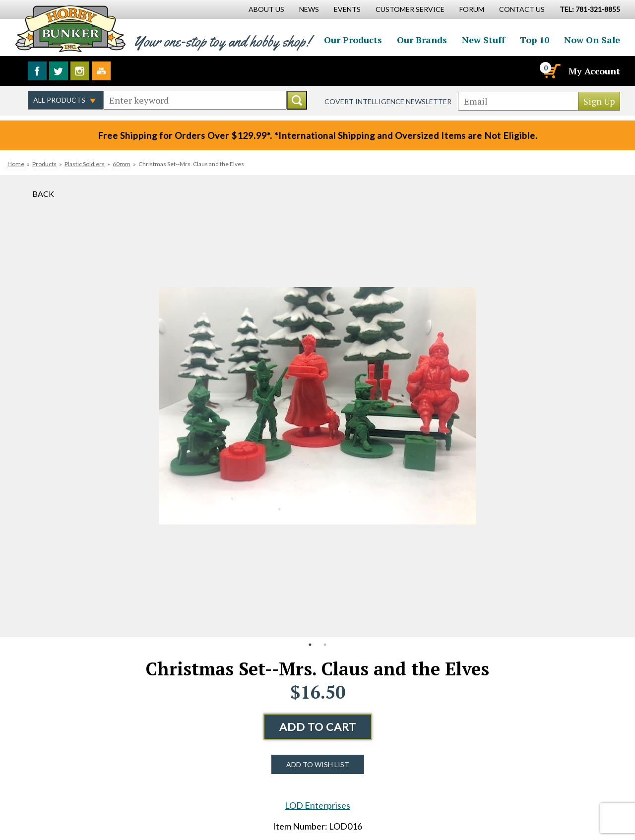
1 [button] (310, 645)
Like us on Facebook (37, 71)
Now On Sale (592, 40)
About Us (266, 9)
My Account (594, 71)
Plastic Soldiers (85, 164)
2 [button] (325, 645)
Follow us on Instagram (80, 71)
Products (44, 164)
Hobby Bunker (70, 29)
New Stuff (483, 40)
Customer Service (410, 9)
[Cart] (551, 71)
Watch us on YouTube (101, 71)
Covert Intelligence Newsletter (388, 101)
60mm (122, 164)
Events (347, 9)
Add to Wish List (318, 764)
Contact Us (522, 9)
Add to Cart (318, 727)
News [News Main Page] (309, 9)
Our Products (353, 40)
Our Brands (422, 40)
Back (43, 194)
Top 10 (535, 40)
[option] (317, 406)
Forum (472, 9)
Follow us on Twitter (59, 71)
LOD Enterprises (317, 805)
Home (16, 164)
